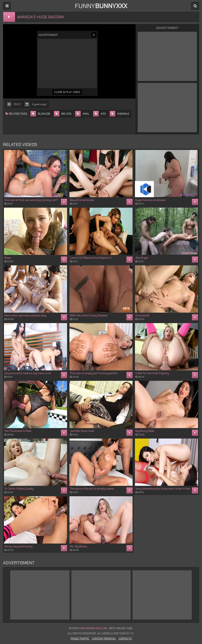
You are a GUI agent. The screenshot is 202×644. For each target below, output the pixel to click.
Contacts (125, 638)
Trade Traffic (80, 638)
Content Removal (104, 638)
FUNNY (101, 6)
